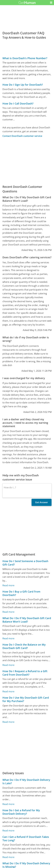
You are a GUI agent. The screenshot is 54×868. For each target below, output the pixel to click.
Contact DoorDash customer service (22, 136)
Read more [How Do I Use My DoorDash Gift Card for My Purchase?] (8, 722)
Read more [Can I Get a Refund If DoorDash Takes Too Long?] (8, 857)
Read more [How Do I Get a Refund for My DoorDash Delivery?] (8, 831)
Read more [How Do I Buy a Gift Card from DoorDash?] (8, 612)
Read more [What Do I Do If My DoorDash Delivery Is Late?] (8, 804)
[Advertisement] (27, 161)
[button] (51, 3)
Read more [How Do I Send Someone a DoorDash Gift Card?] (8, 585)
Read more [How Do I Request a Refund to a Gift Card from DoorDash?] (8, 691)
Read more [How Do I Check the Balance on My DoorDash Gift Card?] (8, 665)
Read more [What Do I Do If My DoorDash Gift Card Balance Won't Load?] (8, 638)
